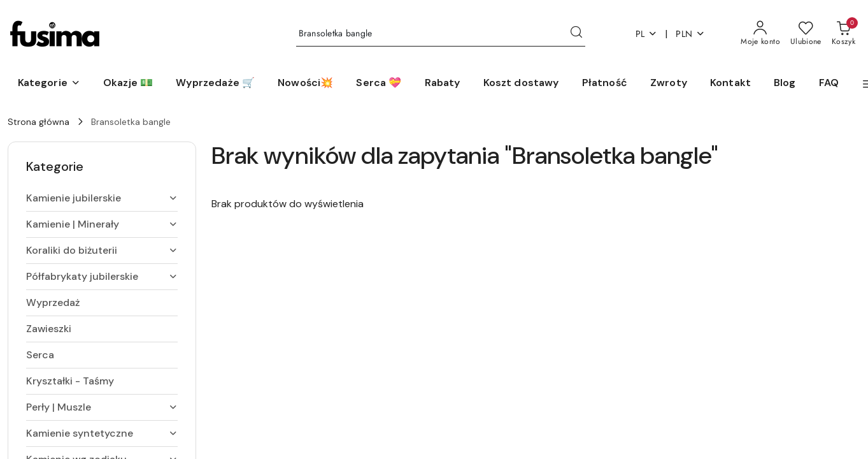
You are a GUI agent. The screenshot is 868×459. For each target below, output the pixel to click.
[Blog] (785, 84)
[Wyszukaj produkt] (441, 34)
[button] (49, 84)
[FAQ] (829, 84)
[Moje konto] (760, 34)
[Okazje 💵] (128, 84)
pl (647, 34)
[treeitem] (102, 198)
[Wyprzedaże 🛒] (215, 84)
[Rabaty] (443, 84)
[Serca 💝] (379, 84)
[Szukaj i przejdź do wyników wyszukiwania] (576, 34)
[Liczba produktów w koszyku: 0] (843, 34)
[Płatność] (605, 84)
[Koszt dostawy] (521, 84)
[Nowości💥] (305, 84)
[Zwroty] (669, 84)
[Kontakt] (730, 84)
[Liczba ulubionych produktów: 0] (806, 34)
